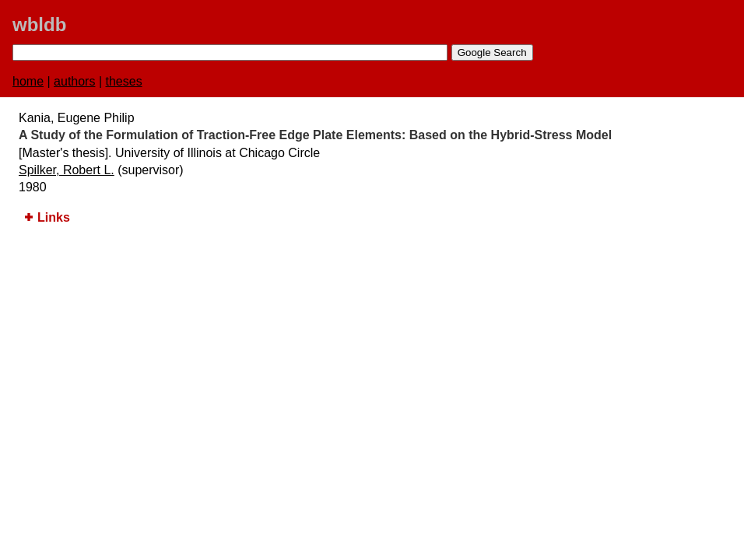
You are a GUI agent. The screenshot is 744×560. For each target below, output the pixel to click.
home (28, 81)
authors (74, 81)
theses (124, 81)
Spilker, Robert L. (67, 170)
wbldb (39, 24)
